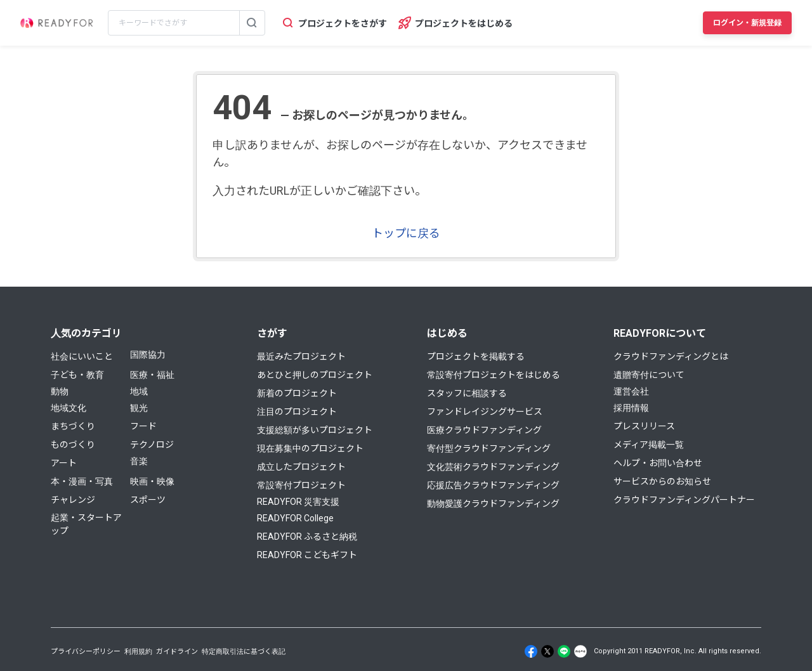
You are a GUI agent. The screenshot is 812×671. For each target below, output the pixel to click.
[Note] (580, 651)
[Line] (564, 651)
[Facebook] (531, 651)
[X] (547, 651)
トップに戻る (406, 233)
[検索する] (252, 23)
